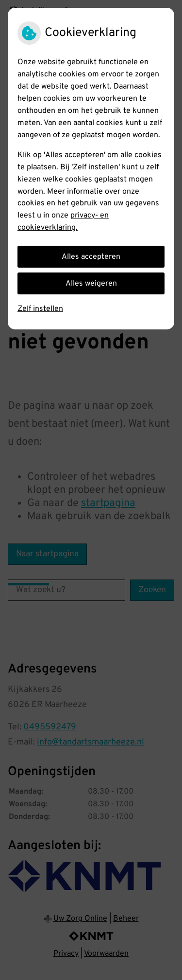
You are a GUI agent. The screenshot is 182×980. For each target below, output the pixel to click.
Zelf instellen (40, 309)
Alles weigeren (91, 284)
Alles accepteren (91, 257)
